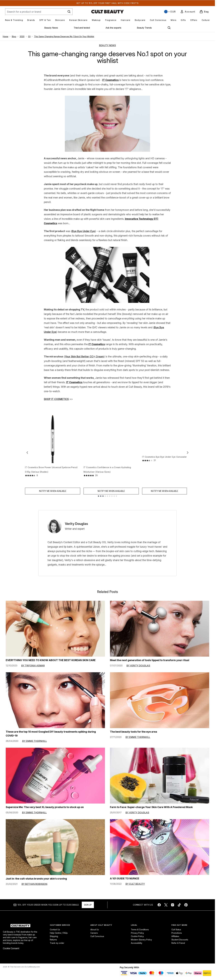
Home (6, 36)
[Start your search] (39, 12)
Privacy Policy (137, 933)
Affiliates (175, 936)
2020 (22, 36)
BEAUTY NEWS (107, 45)
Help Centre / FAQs (59, 933)
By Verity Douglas (138, 666)
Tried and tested (82, 28)
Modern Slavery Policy (141, 940)
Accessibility (137, 943)
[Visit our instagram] (173, 905)
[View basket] (204, 12)
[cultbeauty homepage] (107, 12)
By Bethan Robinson (34, 884)
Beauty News (51, 28)
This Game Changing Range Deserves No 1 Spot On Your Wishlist (64, 36)
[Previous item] (27, 452)
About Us (95, 930)
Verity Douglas (76, 524)
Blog (14, 36)
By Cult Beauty (135, 884)
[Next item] (188, 452)
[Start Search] (69, 12)
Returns (53, 940)
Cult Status (176, 930)
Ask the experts (113, 28)
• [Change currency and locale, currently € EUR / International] (170, 12)
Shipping (54, 936)
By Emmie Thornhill (35, 741)
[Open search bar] (169, 28)
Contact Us (55, 930)
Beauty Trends (144, 28)
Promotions (177, 933)
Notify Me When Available (53, 491)
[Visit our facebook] (159, 905)
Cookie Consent (11, 948)
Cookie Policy (137, 936)
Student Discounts (180, 940)
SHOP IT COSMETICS (56, 399)
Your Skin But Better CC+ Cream (84, 356)
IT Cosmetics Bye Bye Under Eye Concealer (164, 467)
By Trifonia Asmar (33, 666)
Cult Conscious (97, 936)
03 (29, 36)
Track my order (57, 943)
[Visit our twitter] (166, 905)
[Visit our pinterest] (186, 905)
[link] (188, 12)
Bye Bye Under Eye (83, 231)
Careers (94, 933)
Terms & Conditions (140, 930)
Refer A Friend (178, 943)
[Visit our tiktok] (179, 905)
